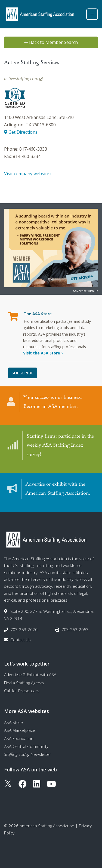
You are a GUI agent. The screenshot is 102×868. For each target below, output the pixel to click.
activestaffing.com (23, 79)
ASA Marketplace (20, 730)
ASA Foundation (19, 738)
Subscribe (23, 373)
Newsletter (28, 754)
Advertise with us (85, 291)
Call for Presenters (22, 691)
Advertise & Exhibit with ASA (30, 675)
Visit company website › (28, 174)
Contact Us (21, 640)
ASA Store (13, 722)
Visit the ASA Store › (43, 353)
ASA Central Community (26, 746)
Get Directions (21, 132)
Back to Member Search (51, 42)
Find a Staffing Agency (24, 683)
